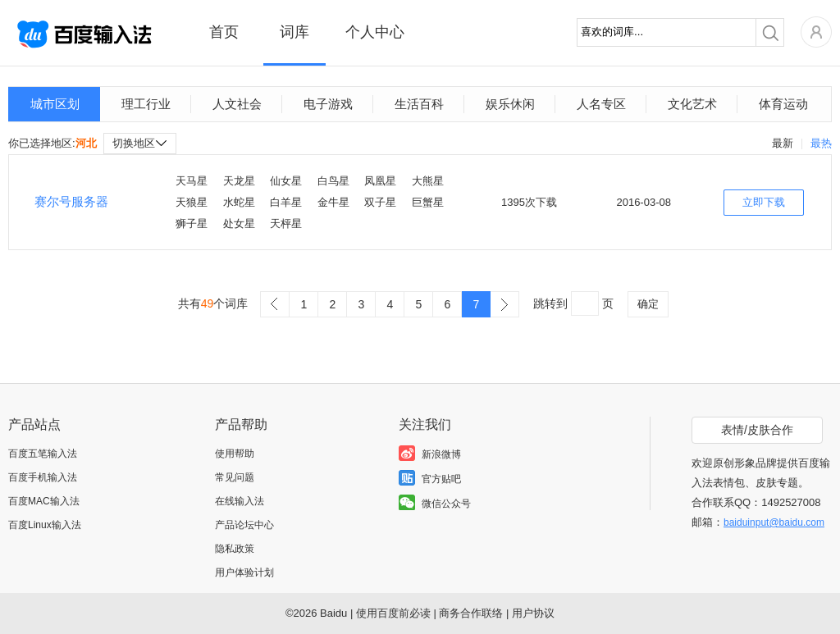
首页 (224, 32)
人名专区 (601, 104)
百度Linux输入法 (45, 525)
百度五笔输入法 (43, 454)
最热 (821, 143)
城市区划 (55, 104)
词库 (294, 32)
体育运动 (783, 104)
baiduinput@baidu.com (774, 522)
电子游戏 (328, 104)
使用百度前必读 (393, 613)
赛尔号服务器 (71, 201)
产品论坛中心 (244, 525)
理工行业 (146, 104)
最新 (783, 143)
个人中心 (375, 32)
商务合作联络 (471, 613)
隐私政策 (235, 549)
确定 (648, 304)
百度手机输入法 (43, 477)
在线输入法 (240, 501)
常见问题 (235, 477)
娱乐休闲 (510, 104)
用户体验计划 (244, 572)
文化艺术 (692, 104)
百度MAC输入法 (44, 501)
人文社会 (237, 104)
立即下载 (764, 202)
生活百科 (419, 104)
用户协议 (533, 613)
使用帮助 (235, 454)
